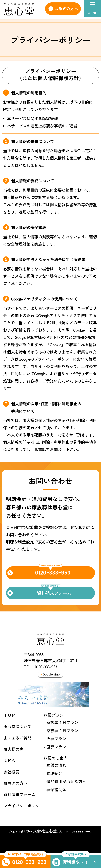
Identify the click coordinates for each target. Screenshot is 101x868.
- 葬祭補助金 (55, 804)
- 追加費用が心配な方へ (65, 796)
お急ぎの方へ (63, 9)
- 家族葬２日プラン (61, 745)
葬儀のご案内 (56, 773)
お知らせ (11, 775)
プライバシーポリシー (23, 820)
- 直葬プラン (55, 761)
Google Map (50, 688)
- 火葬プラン (55, 753)
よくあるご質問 (17, 752)
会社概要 (11, 786)
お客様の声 (13, 764)
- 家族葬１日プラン (61, 737)
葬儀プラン (54, 730)
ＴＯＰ (9, 730)
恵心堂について (17, 741)
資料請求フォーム (19, 809)
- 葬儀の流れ (55, 780)
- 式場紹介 (53, 788)
